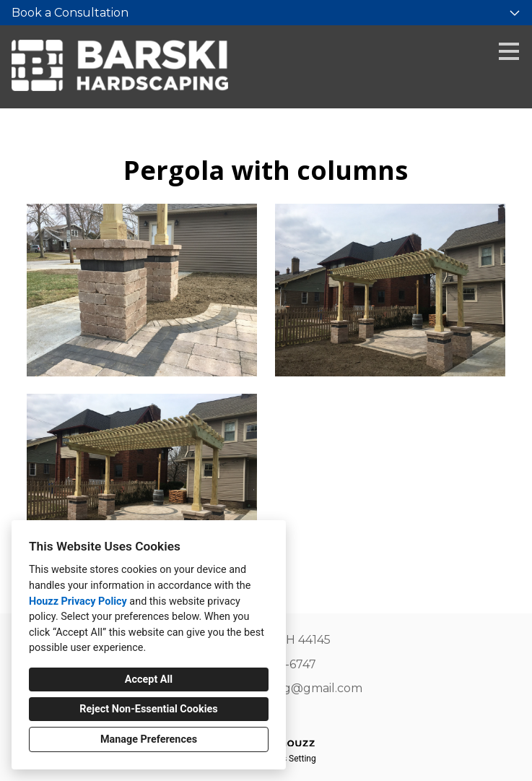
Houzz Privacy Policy (78, 601)
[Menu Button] (509, 51)
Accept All (149, 679)
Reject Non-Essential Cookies (148, 709)
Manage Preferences (149, 739)
